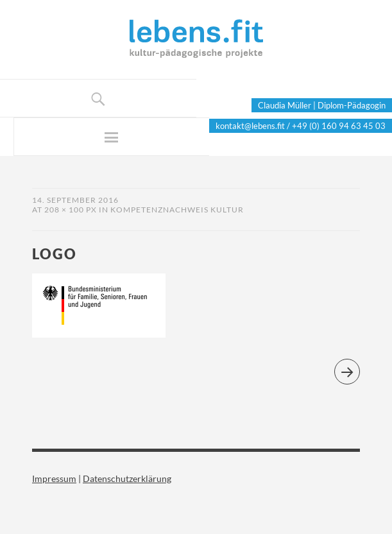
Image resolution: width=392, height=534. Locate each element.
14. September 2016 (75, 200)
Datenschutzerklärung (127, 478)
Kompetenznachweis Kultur (177, 210)
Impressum (54, 478)
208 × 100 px (71, 210)
